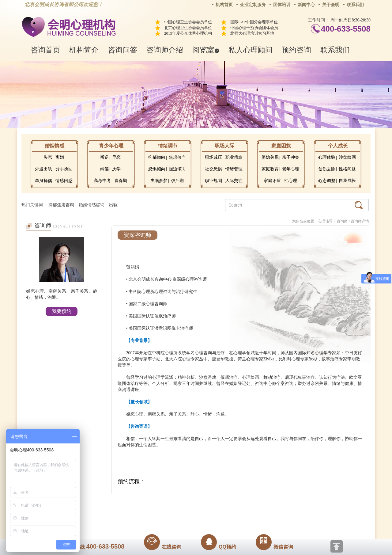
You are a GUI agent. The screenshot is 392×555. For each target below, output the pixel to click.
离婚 (60, 157)
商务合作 (159, 503)
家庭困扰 (281, 146)
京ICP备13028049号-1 (219, 512)
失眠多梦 (159, 181)
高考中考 (102, 181)
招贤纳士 (184, 503)
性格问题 (347, 169)
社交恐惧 (213, 169)
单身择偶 (43, 181)
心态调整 (327, 181)
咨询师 (342, 221)
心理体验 (327, 157)
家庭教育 (270, 169)
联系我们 (355, 5)
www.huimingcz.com (192, 517)
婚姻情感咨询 (92, 205)
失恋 (48, 157)
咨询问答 (123, 50)
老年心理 (291, 169)
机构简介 (84, 50)
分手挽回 (64, 169)
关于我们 (134, 503)
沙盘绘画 (347, 157)
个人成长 (338, 146)
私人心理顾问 (251, 50)
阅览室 (206, 50)
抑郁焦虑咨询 (61, 205)
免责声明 (258, 503)
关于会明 (331, 5)
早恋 (116, 157)
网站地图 (233, 503)
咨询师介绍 (165, 50)
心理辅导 (325, 221)
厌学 (116, 169)
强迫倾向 (177, 169)
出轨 (113, 205)
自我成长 (347, 181)
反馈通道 (209, 503)
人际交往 (234, 181)
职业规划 (213, 181)
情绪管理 (234, 169)
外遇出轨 (43, 169)
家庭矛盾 (272, 181)
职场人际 (224, 146)
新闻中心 (306, 5)
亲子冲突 (291, 157)
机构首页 (224, 5)
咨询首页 (45, 50)
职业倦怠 (234, 157)
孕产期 (177, 181)
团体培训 (282, 5)
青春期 (121, 181)
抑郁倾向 (157, 157)
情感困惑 (64, 181)
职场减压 (213, 157)
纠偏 (104, 169)
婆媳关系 (270, 157)
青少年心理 (111, 146)
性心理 (291, 181)
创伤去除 (327, 169)
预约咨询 (296, 50)
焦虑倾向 (177, 157)
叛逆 (104, 157)
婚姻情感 (55, 146)
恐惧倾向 (157, 169)
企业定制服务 (253, 5)
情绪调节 (168, 146)
